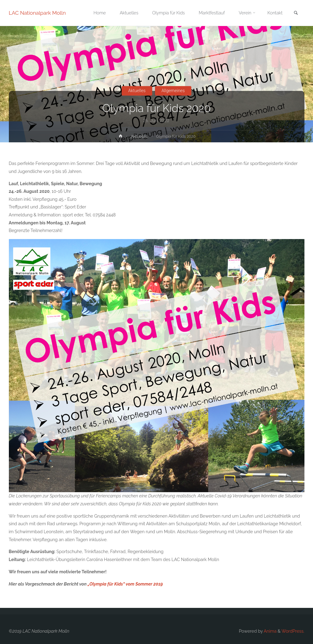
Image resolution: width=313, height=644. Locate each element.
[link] (296, 13)
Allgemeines (173, 91)
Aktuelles (137, 91)
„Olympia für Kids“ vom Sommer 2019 (125, 584)
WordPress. (293, 631)
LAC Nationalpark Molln (37, 13)
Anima (270, 631)
